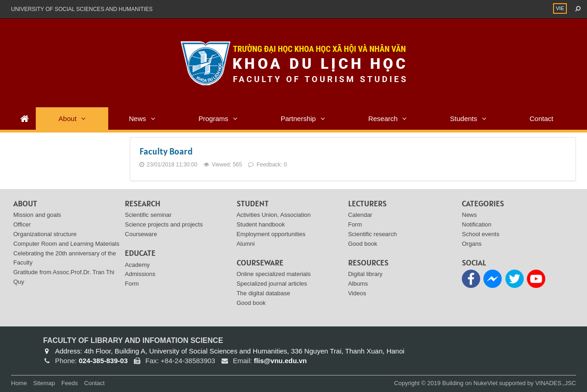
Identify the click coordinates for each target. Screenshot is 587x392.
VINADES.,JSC (556, 383)
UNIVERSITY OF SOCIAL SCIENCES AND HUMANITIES (82, 9)
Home (19, 383)
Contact (542, 119)
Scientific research (372, 234)
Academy (137, 265)
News (138, 119)
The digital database (263, 293)
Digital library (365, 274)
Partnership (298, 119)
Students (463, 119)
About (68, 119)
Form (132, 284)
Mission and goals (37, 215)
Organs (472, 244)
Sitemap (44, 383)
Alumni (246, 244)
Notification (476, 224)
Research (383, 119)
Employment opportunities (271, 234)
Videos (357, 293)
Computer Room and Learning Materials (66, 244)
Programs (213, 119)
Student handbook (261, 224)
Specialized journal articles (272, 284)
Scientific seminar (148, 215)
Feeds (70, 383)
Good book (251, 303)
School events (481, 234)
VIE (560, 8)
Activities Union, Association (274, 215)
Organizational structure (45, 234)
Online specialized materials (274, 274)
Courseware (141, 234)
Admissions (140, 274)
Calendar (360, 215)
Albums (358, 284)
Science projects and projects (164, 224)
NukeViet (485, 383)
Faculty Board (166, 151)
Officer (22, 224)
